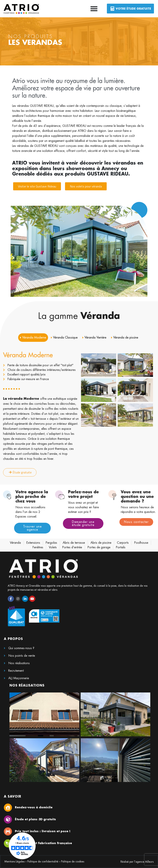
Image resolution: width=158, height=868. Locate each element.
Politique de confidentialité (43, 861)
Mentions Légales (14, 861)
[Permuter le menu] (94, 9)
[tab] (33, 338)
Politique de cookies (73, 861)
